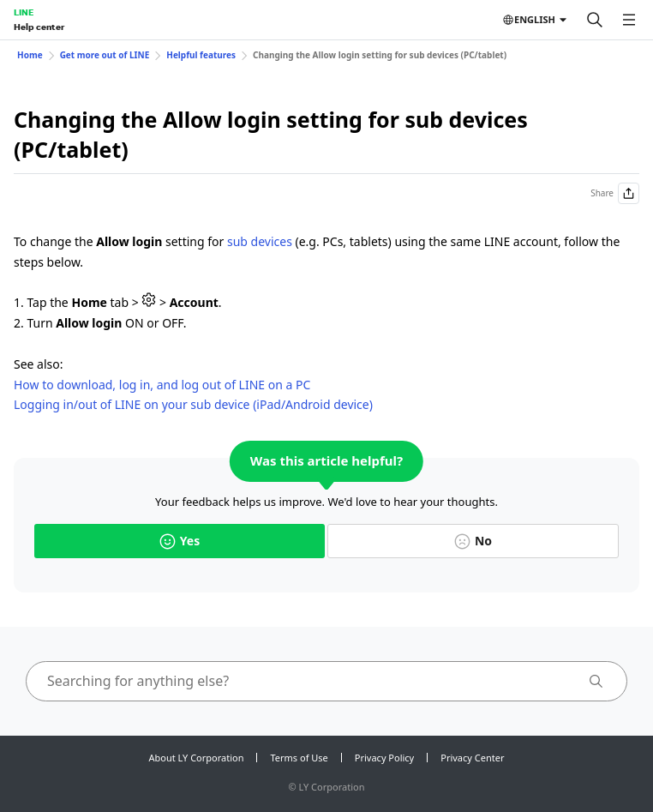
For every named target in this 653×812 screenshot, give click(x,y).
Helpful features (201, 55)
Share (615, 193)
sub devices (260, 241)
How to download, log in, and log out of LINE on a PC (162, 385)
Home (30, 55)
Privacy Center (472, 758)
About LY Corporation (197, 758)
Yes (180, 541)
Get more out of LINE (105, 55)
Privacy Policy (384, 758)
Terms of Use (299, 758)
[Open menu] (629, 20)
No (473, 541)
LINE (24, 12)
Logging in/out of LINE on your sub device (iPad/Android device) (193, 404)
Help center (39, 27)
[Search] (595, 20)
